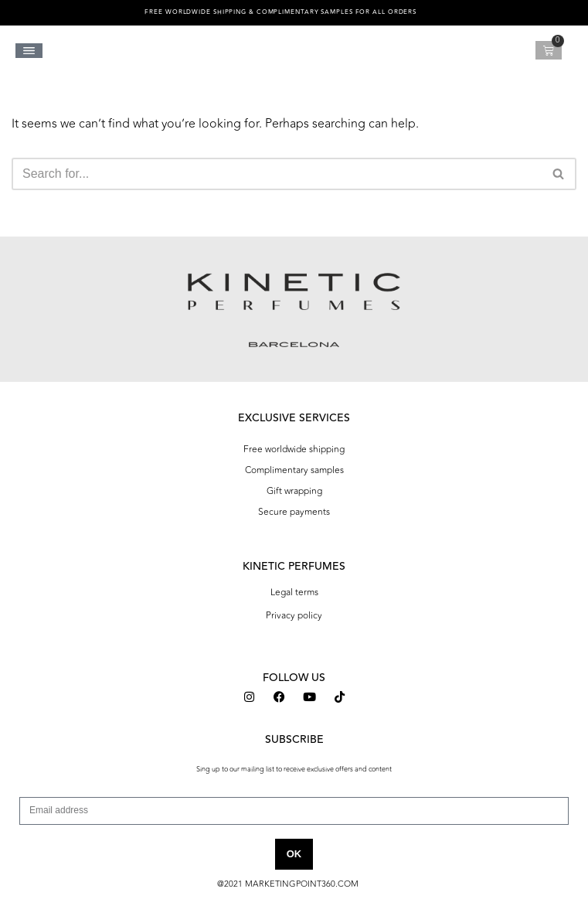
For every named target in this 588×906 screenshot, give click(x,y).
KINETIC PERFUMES (294, 567)
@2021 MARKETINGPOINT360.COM (288, 884)
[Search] (277, 174)
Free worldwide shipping (294, 449)
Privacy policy (294, 615)
